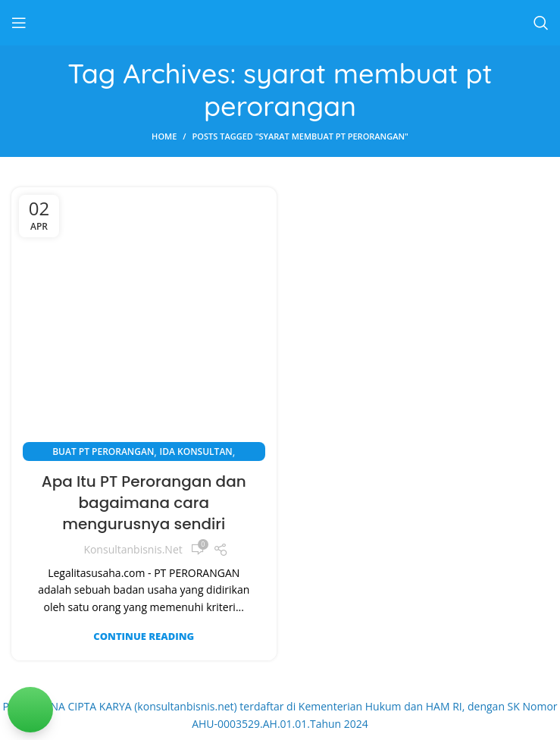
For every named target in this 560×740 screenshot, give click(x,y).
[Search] (541, 23)
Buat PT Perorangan (103, 452)
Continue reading (144, 637)
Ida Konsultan (196, 452)
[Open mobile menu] (19, 23)
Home (164, 136)
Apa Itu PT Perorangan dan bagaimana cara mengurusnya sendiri (144, 503)
